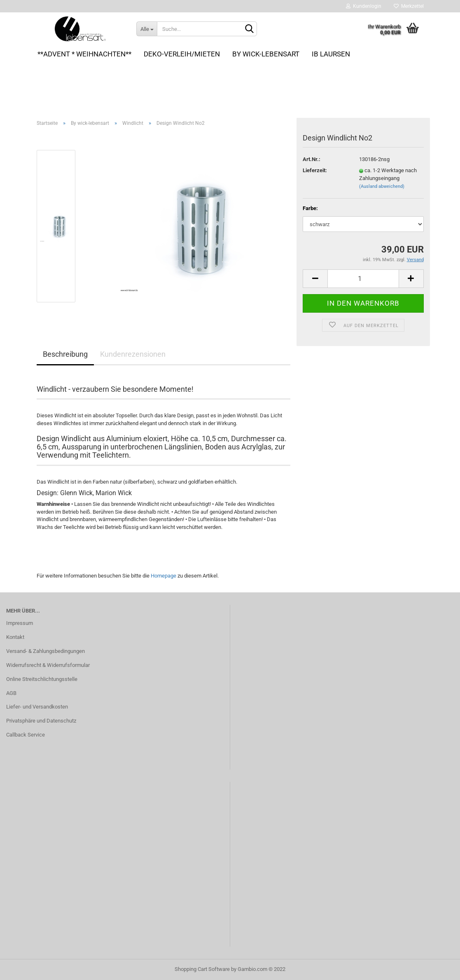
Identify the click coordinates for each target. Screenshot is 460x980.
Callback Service (26, 735)
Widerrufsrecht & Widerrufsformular (48, 665)
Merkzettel (409, 6)
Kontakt (15, 637)
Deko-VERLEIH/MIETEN (182, 54)
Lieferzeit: (315, 170)
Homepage (163, 576)
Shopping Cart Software (202, 969)
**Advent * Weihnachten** (84, 54)
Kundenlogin (364, 6)
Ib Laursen (331, 54)
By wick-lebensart (266, 54)
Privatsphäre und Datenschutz (41, 721)
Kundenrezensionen (133, 354)
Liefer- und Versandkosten (37, 707)
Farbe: (310, 208)
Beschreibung (65, 354)
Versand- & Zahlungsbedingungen (46, 651)
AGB (11, 693)
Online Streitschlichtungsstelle (42, 679)
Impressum (20, 623)
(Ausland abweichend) (382, 186)
